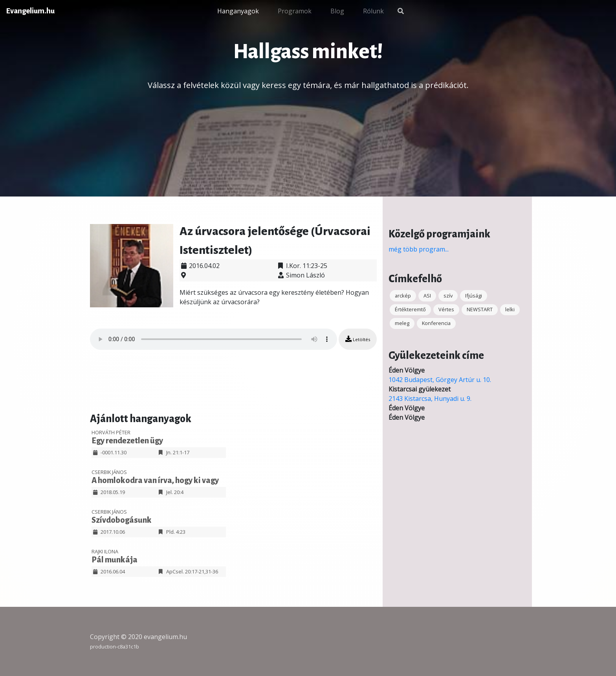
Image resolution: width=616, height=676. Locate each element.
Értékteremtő (410, 309)
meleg (402, 323)
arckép (403, 296)
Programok (295, 11)
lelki (510, 309)
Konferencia (436, 323)
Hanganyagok (238, 11)
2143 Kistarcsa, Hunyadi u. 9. (430, 399)
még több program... (419, 249)
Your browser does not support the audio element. (214, 339)
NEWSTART (480, 309)
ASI (427, 296)
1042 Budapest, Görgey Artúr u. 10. (440, 380)
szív (448, 296)
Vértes (446, 309)
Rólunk (373, 11)
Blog (337, 11)
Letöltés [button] (358, 339)
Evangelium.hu (30, 11)
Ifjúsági (474, 296)
